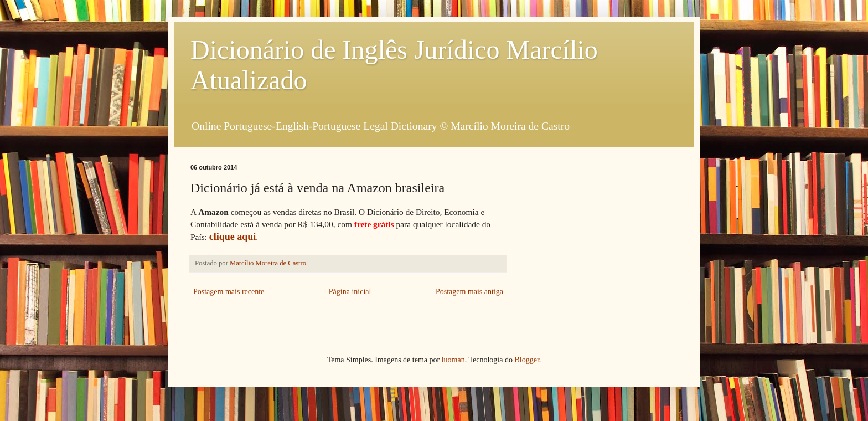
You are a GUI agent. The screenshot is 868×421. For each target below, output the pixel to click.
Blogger (526, 360)
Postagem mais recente (229, 292)
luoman (453, 360)
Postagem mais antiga (469, 292)
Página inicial (350, 292)
